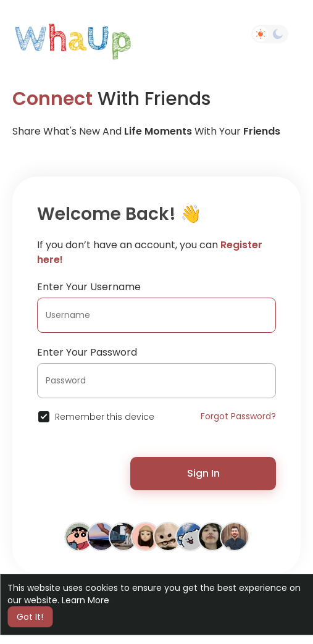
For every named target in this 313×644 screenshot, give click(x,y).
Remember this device (105, 417)
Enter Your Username (89, 287)
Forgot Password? (238, 416)
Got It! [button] (30, 617)
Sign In (203, 473)
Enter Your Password (87, 352)
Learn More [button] (86, 600)
